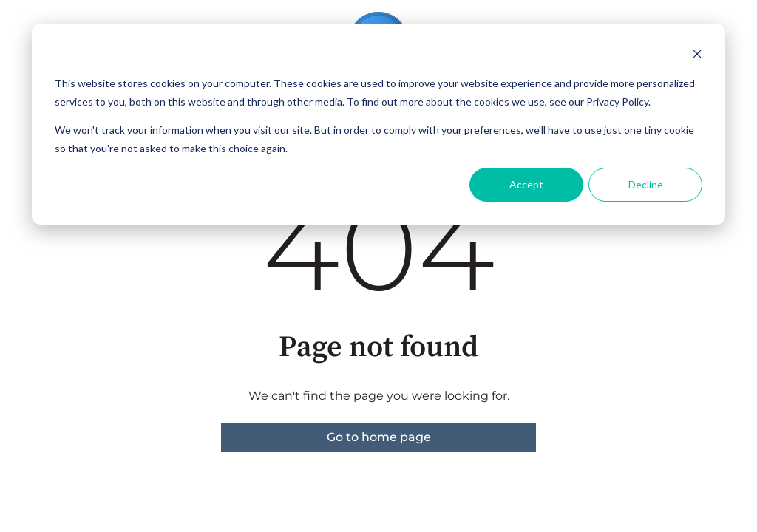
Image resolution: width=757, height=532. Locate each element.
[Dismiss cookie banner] (697, 56)
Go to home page (379, 437)
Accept (526, 184)
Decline (646, 184)
